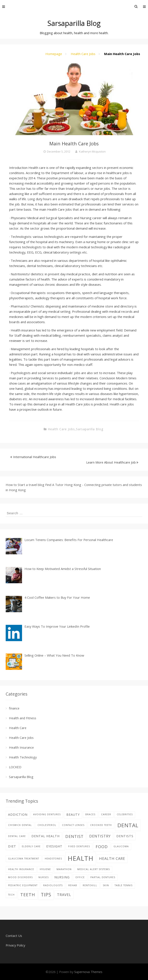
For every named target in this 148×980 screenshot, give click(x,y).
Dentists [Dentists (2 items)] (125, 836)
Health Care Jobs (83, 54)
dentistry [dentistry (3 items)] (100, 836)
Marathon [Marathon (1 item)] (64, 869)
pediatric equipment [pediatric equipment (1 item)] (23, 885)
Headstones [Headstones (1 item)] (53, 859)
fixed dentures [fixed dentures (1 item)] (79, 846)
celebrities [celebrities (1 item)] (125, 814)
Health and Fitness (23, 718)
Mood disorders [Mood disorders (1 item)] (20, 877)
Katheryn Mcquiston (92, 151)
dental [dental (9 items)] (128, 825)
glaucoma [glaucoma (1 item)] (121, 846)
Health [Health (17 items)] (81, 858)
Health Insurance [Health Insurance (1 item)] (21, 869)
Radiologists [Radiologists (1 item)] (53, 885)
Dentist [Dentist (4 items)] (74, 836)
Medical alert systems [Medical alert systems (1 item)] (94, 869)
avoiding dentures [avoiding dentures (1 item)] (47, 814)
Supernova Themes (88, 972)
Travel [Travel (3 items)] (64, 895)
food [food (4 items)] (102, 846)
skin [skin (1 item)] (106, 885)
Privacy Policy (15, 945)
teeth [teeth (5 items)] (28, 895)
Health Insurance (21, 747)
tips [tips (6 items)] (46, 895)
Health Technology (23, 757)
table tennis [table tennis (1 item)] (124, 885)
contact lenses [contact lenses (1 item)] (73, 825)
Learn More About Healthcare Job (111, 462)
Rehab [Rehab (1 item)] (73, 885)
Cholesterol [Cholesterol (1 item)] (47, 825)
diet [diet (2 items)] (12, 846)
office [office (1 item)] (80, 877)
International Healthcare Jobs (35, 457)
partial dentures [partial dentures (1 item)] (103, 877)
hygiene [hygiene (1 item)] (45, 869)
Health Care (18, 728)
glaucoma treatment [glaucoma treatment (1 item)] (24, 859)
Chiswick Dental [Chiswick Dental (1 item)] (20, 825)
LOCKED (15, 767)
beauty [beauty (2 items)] (73, 814)
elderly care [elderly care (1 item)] (31, 846)
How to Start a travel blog (25, 485)
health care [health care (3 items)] (112, 858)
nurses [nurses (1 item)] (44, 877)
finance (14, 708)
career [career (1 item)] (106, 814)
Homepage (54, 54)
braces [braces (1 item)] (90, 814)
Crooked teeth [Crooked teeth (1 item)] (101, 825)
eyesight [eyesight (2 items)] (54, 846)
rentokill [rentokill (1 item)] (90, 885)
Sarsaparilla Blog (74, 23)
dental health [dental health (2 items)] (46, 836)
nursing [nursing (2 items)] (62, 877)
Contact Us (14, 936)
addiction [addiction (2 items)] (18, 814)
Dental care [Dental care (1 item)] (17, 836)
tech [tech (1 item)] (11, 895)
